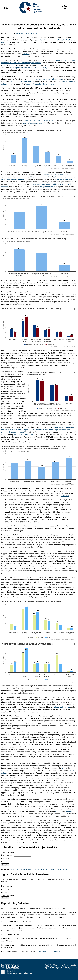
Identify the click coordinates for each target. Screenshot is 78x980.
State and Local (64, 869)
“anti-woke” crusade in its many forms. (40, 84)
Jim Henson (21, 33)
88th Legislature (19, 869)
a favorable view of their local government (39, 121)
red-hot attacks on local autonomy (49, 79)
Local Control (33, 869)
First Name (6, 858)
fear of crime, (26, 81)
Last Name (5, 862)
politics (4, 773)
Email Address (8, 855)
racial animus (15, 81)
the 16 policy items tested (24, 435)
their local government (40, 177)
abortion (59, 811)
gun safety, (70, 811)
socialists (5, 771)
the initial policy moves (61, 707)
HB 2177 (26, 54)
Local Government (48, 869)
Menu (5, 8)
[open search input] (64, 8)
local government (46, 187)
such (74, 771)
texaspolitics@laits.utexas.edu (51, 951)
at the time (65, 496)
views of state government (33, 123)
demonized (29, 771)
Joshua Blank (32, 33)
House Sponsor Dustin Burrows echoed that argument (31, 68)
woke (64, 768)
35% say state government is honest (56, 174)
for (70, 771)
